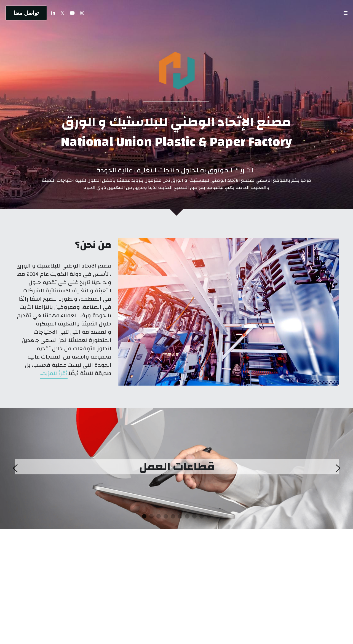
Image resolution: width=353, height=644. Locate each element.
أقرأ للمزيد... (54, 373)
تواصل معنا (26, 13)
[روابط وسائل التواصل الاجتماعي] (82, 13)
